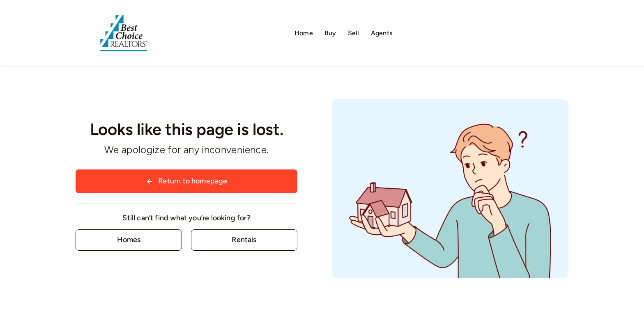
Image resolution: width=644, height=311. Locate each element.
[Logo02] (124, 10)
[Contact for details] (129, 240)
